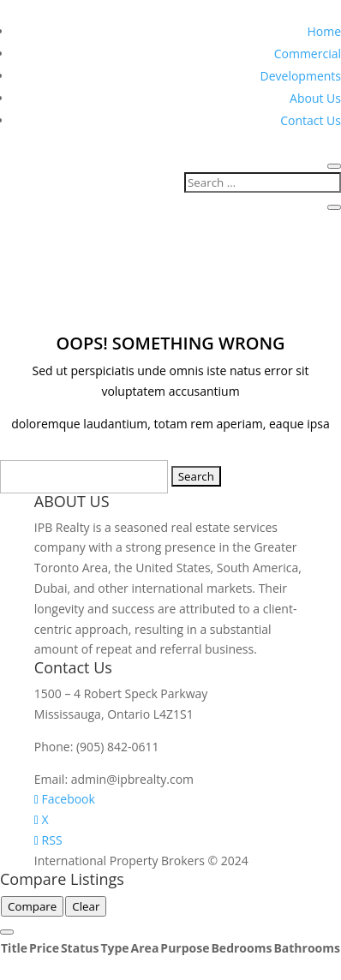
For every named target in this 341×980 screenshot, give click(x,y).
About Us (315, 98)
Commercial (308, 54)
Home (324, 31)
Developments (301, 76)
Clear (86, 906)
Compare (32, 906)
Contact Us (311, 120)
